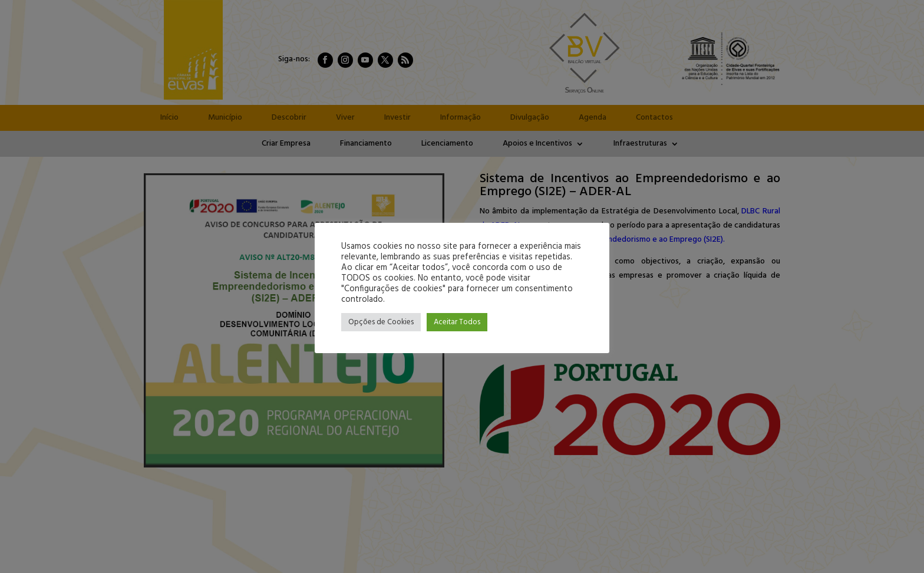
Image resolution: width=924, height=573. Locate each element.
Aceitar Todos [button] (457, 322)
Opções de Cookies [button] (381, 322)
